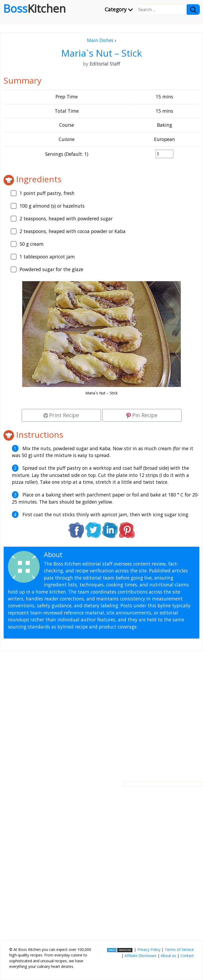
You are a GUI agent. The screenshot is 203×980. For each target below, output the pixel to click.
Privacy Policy (149, 949)
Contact (187, 956)
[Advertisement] (101, 713)
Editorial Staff (84, 555)
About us (168, 956)
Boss (34, 8)
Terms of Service (179, 949)
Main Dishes (100, 40)
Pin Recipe (142, 415)
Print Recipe (61, 415)
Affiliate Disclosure (140, 956)
